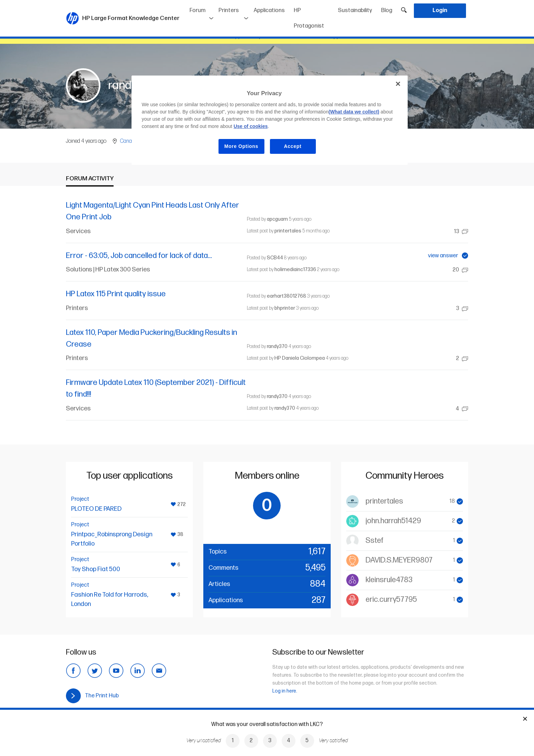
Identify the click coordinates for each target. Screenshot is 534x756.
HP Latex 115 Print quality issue (116, 294)
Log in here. (285, 691)
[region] (270, 120)
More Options (241, 146)
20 (460, 270)
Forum (197, 11)
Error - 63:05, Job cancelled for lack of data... (139, 256)
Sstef (375, 541)
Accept (293, 146)
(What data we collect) (354, 112)
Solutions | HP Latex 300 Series (108, 270)
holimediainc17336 (295, 270)
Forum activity (90, 178)
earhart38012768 (287, 296)
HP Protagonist (309, 18)
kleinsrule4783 (389, 580)
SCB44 (275, 258)
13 (461, 232)
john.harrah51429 (393, 521)
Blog (387, 11)
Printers (229, 11)
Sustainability (355, 11)
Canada (129, 141)
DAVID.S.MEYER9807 (399, 560)
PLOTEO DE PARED (96, 509)
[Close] (398, 84)
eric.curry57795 (391, 600)
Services (78, 231)
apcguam (277, 219)
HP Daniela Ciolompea (300, 358)
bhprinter (285, 308)
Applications (269, 11)
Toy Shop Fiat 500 (96, 569)
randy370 (277, 346)
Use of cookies (251, 126)
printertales (288, 231)
